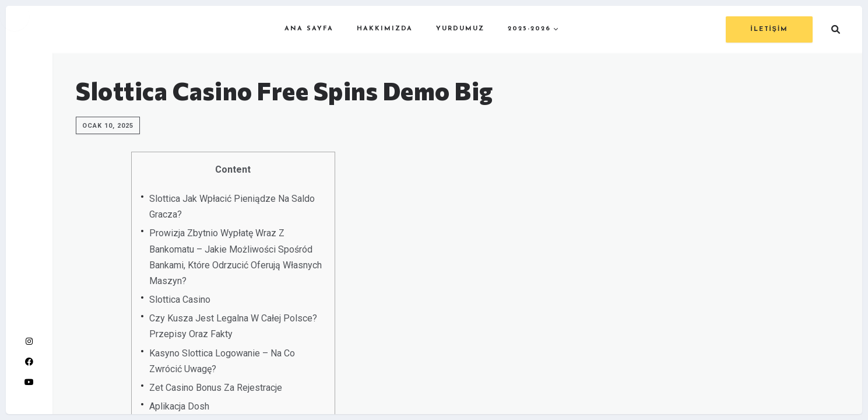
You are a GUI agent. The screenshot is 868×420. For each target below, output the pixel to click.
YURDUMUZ (460, 29)
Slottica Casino (180, 300)
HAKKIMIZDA (385, 29)
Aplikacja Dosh (179, 406)
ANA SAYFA (309, 29)
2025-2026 (529, 29)
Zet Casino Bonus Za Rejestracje (216, 388)
